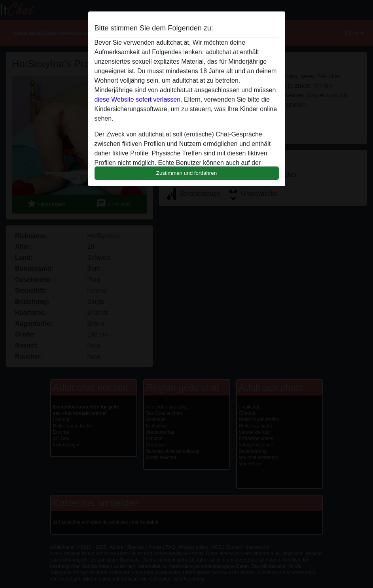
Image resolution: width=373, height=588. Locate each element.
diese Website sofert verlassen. (138, 99)
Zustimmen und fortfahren (187, 173)
